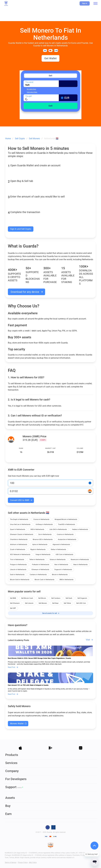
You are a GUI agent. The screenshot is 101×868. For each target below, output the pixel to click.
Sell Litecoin (29, 603)
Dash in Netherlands (17, 575)
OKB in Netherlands (37, 529)
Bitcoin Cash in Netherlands (44, 580)
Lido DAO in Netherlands (58, 529)
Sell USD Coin (81, 603)
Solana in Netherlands (58, 560)
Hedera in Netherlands (80, 529)
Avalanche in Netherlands (67, 539)
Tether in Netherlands (37, 560)
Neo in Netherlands (61, 565)
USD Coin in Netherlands (64, 555)
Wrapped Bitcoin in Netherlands (66, 519)
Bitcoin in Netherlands (60, 575)
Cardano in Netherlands (38, 575)
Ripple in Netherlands (38, 549)
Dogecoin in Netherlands (63, 570)
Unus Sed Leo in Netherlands (20, 524)
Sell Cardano (56, 598)
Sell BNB (13, 598)
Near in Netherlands (80, 565)
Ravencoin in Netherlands (80, 560)
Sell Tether (67, 603)
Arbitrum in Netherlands (19, 544)
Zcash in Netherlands (18, 549)
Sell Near (55, 603)
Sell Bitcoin (42, 598)
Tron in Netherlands (17, 560)
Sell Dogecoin (82, 598)
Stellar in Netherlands (58, 549)
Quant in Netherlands (18, 529)
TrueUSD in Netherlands (66, 524)
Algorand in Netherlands (61, 544)
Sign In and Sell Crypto (21, 229)
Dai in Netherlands (45, 534)
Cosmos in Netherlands (65, 534)
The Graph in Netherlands (19, 519)
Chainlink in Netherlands (19, 539)
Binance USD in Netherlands (43, 539)
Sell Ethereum (15, 603)
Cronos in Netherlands (41, 519)
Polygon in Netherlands (18, 565)
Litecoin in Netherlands (18, 570)
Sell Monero (43, 603)
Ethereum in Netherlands (40, 570)
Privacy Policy (23, 862)
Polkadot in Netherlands (41, 565)
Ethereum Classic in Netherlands (22, 534)
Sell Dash (69, 598)
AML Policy (33, 862)
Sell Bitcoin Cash (27, 598)
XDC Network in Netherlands (20, 555)
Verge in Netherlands (43, 555)
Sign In (85, 3)
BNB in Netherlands (66, 580)
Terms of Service (11, 862)
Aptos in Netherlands (40, 544)
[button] (95, 3)
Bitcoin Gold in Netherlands (20, 580)
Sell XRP (13, 608)
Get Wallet (50, 58)
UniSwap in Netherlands (44, 524)
